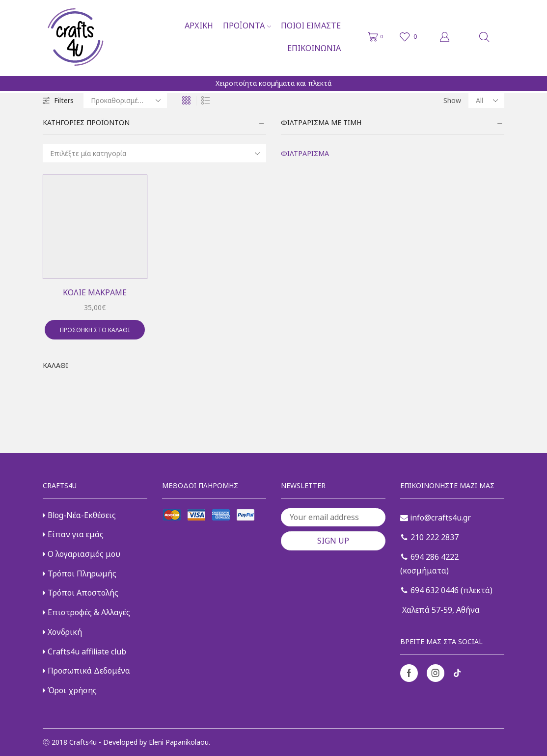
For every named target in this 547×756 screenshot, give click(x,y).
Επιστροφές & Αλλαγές (86, 612)
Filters (58, 100)
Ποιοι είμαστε (311, 26)
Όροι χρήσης (70, 690)
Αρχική (199, 26)
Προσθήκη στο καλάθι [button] (95, 330)
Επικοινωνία (314, 48)
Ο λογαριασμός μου (82, 554)
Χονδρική (62, 632)
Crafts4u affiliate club (84, 652)
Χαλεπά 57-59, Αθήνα (440, 610)
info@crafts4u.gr (436, 518)
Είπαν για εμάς (73, 534)
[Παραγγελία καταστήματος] (125, 101)
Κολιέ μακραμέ (95, 292)
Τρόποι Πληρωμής (80, 574)
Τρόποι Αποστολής (81, 593)
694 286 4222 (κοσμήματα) (429, 564)
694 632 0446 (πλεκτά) (447, 590)
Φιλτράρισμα (305, 153)
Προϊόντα (247, 26)
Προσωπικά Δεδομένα (86, 671)
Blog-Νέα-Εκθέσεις (79, 515)
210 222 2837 (430, 537)
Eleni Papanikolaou (179, 742)
